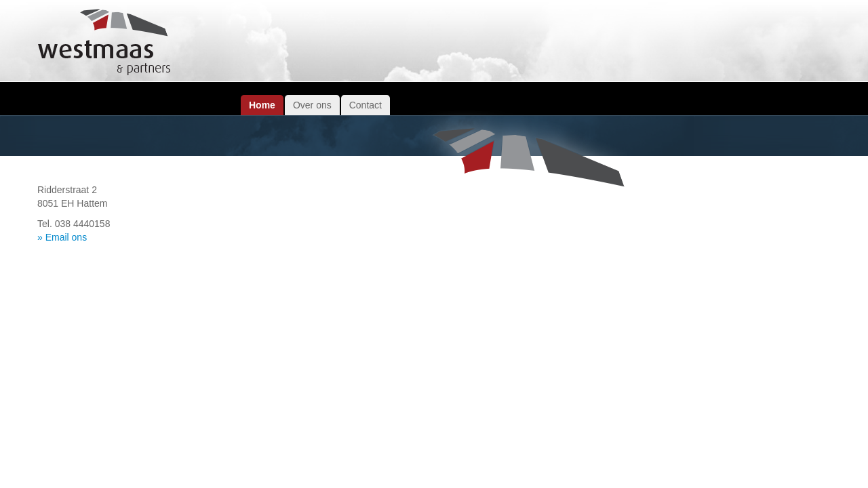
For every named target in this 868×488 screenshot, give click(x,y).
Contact (366, 105)
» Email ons (62, 237)
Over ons (312, 105)
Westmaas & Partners (105, 43)
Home (262, 105)
